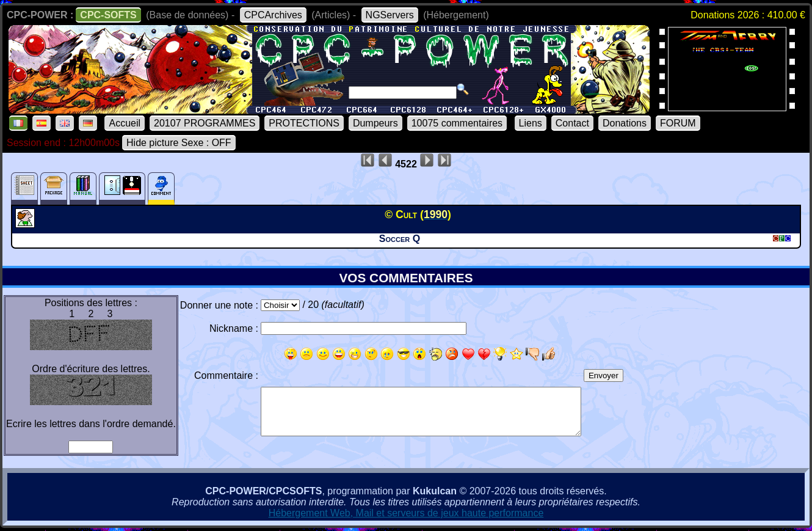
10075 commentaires (457, 123)
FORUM (678, 123)
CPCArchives (273, 15)
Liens (531, 123)
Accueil (125, 123)
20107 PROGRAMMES (205, 123)
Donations (625, 123)
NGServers (390, 15)
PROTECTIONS (304, 123)
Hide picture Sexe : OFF (179, 143)
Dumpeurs (375, 123)
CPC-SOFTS (108, 15)
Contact (572, 123)
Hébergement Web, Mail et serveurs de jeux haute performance (406, 513)
